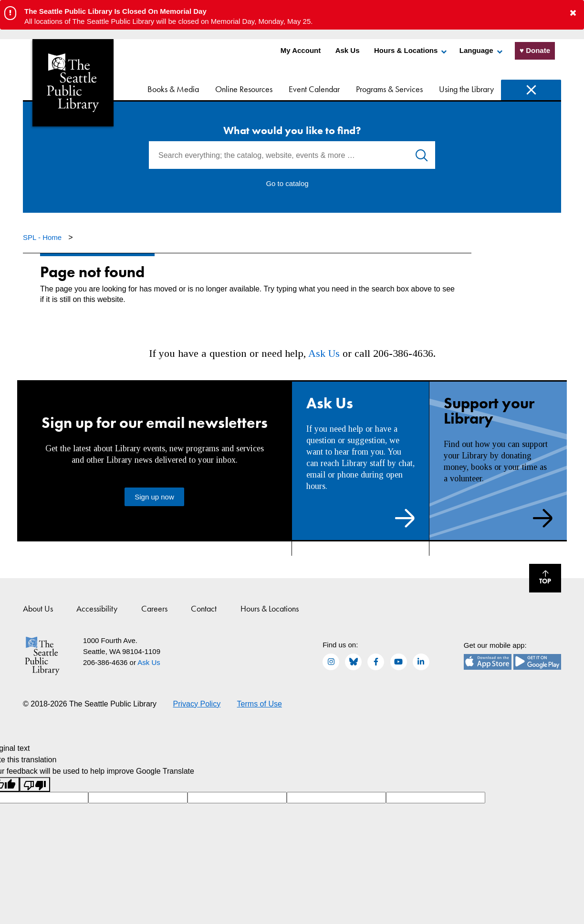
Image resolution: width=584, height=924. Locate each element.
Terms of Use (260, 704)
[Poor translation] (35, 784)
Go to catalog (287, 183)
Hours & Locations (406, 50)
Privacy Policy (197, 704)
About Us (38, 608)
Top (540, 579)
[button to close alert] (573, 13)
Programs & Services (389, 89)
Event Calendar (314, 89)
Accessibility (97, 608)
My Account (301, 50)
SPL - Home (43, 237)
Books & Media (173, 89)
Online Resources (244, 89)
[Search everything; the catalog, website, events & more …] (292, 155)
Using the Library (466, 89)
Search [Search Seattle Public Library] (531, 90)
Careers (154, 608)
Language (476, 50)
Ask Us (348, 50)
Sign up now (154, 497)
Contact (204, 608)
